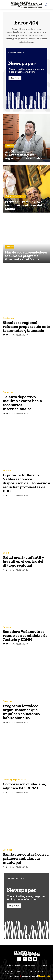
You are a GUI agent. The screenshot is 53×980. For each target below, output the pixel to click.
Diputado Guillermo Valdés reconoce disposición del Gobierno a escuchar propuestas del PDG (26, 483)
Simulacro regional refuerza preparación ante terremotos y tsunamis (26, 327)
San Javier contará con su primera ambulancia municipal (26, 858)
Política (7, 471)
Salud (6, 553)
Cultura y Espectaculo (15, 196)
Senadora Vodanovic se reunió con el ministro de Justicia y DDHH (25, 636)
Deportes (8, 392)
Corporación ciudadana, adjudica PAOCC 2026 (24, 786)
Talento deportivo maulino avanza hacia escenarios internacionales (22, 403)
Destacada (9, 318)
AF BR (5, 335)
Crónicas (10, 146)
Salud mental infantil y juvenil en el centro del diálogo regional (24, 561)
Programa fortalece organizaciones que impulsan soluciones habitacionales (21, 712)
